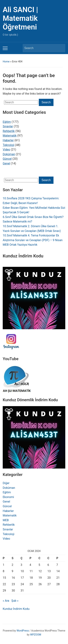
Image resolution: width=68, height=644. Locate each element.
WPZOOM (36, 635)
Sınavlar (8, 126)
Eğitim (7, 122)
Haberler (8, 140)
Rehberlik (9, 131)
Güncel (7, 159)
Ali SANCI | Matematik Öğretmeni (20, 18)
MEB (6, 520)
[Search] (41, 48)
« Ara (6, 601)
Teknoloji (9, 145)
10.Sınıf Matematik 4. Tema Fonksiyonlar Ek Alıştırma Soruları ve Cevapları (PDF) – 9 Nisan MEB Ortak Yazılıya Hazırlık (33, 240)
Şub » (15, 601)
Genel (6, 163)
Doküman (9, 154)
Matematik (10, 136)
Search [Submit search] (61, 48)
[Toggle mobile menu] (5, 48)
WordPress (23, 631)
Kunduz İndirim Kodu (16, 609)
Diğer (6, 483)
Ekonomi (8, 497)
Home (6, 62)
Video (6, 150)
